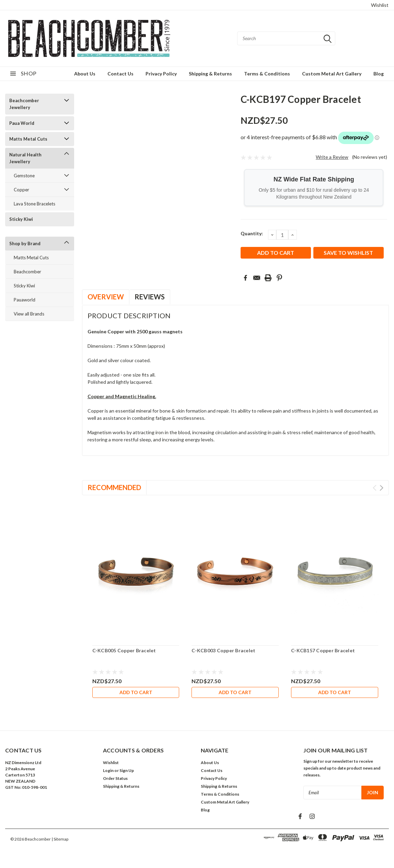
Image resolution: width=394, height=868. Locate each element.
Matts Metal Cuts (28, 139)
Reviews (150, 297)
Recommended (114, 487)
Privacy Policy (161, 74)
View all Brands (29, 314)
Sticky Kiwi (21, 219)
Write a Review (332, 157)
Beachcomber (27, 272)
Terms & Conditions (267, 74)
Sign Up (127, 772)
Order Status (115, 780)
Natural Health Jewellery (25, 158)
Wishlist (380, 5)
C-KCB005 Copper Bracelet (124, 650)
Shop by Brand (25, 243)
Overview (106, 297)
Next (381, 488)
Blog (379, 74)
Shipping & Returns (210, 74)
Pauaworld (25, 300)
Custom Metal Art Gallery (332, 74)
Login (108, 772)
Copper (21, 190)
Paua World (22, 123)
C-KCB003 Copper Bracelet (223, 650)
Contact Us (120, 74)
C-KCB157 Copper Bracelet (323, 650)
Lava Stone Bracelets (34, 204)
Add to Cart (136, 692)
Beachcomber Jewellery (24, 104)
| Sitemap (60, 840)
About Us (85, 74)
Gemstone (24, 176)
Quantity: (252, 233)
